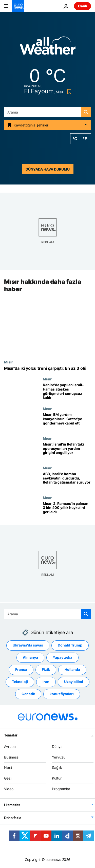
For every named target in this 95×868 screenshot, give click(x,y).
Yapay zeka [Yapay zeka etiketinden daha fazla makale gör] (62, 657)
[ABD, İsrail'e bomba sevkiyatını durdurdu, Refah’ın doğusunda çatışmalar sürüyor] (67, 481)
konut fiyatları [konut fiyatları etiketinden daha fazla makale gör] (62, 694)
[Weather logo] (48, 47)
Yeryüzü (59, 757)
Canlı (82, 6)
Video (9, 789)
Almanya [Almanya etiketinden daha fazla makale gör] (30, 657)
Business (11, 757)
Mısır (8, 362)
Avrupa (10, 746)
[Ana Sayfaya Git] (18, 6)
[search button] (86, 112)
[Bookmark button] (68, 92)
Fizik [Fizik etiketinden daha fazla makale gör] (46, 669)
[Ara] (48, 112)
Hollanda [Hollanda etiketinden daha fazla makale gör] (72, 669)
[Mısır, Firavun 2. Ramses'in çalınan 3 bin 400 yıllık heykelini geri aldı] (67, 510)
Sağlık (57, 768)
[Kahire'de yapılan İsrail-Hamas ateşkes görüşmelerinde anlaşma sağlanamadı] (67, 392)
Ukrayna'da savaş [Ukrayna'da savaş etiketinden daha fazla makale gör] (28, 645)
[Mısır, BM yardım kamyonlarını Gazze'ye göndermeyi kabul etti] (67, 421)
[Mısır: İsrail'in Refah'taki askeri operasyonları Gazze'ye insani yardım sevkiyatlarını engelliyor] (67, 451)
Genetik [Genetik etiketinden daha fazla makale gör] (28, 694)
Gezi (8, 778)
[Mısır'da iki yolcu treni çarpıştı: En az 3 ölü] (48, 368)
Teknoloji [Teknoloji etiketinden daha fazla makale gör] (20, 682)
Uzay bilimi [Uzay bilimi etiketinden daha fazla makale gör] (74, 682)
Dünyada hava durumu (48, 169)
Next (8, 768)
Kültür (57, 778)
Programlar (61, 789)
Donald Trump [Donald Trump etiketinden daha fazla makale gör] (70, 645)
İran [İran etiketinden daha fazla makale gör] (46, 682)
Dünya (57, 746)
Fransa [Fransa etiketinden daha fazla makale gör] (21, 669)
